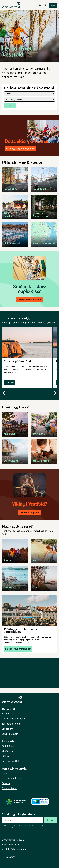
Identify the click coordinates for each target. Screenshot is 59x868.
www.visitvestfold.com (13, 840)
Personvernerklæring (12, 778)
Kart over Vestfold (11, 761)
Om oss (6, 773)
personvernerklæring (9, 828)
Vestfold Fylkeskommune (14, 849)
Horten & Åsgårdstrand (13, 719)
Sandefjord (7, 729)
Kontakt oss (8, 746)
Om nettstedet (9, 788)
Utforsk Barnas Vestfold (30, 300)
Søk (10, 105)
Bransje (6, 756)
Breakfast (10, 857)
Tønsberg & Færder (11, 724)
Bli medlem (8, 751)
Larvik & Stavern (10, 734)
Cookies (6, 783)
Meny (53, 5)
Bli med (50, 820)
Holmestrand (8, 714)
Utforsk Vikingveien (29, 512)
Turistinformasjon (11, 844)
